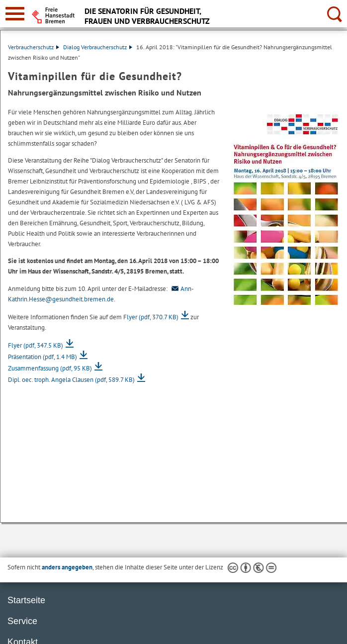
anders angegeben (67, 567)
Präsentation (43, 357)
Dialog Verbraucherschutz (98, 47)
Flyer (151, 317)
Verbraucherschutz (34, 47)
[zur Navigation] (15, 14)
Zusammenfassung (50, 368)
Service (22, 621)
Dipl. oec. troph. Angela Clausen (71, 380)
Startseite (26, 600)
